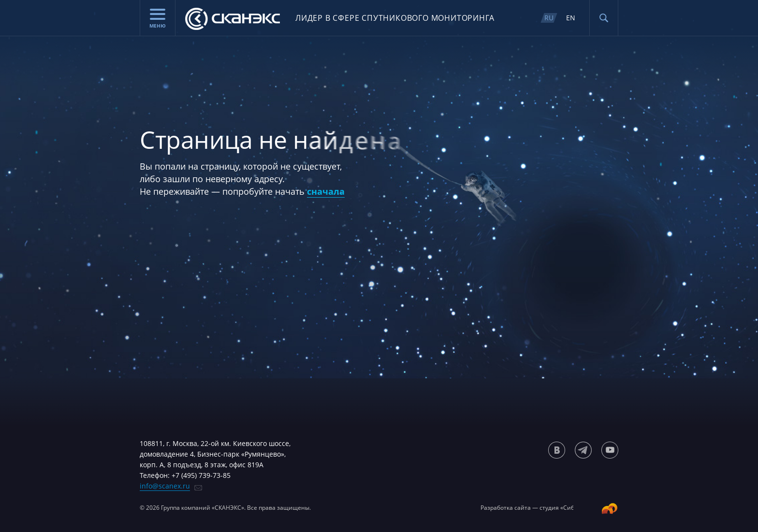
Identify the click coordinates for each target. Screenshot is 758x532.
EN (571, 18)
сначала (326, 191)
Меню (158, 19)
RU (549, 18)
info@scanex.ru (165, 486)
